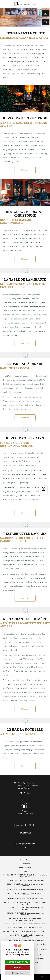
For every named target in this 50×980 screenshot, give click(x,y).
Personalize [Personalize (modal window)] (18, 973)
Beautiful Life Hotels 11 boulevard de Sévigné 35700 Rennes (28, 785)
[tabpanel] (25, 99)
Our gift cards (45, 22)
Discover (25, 170)
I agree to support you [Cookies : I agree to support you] (18, 962)
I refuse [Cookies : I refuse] (18, 967)
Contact (25, 793)
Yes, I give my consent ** (27, 844)
